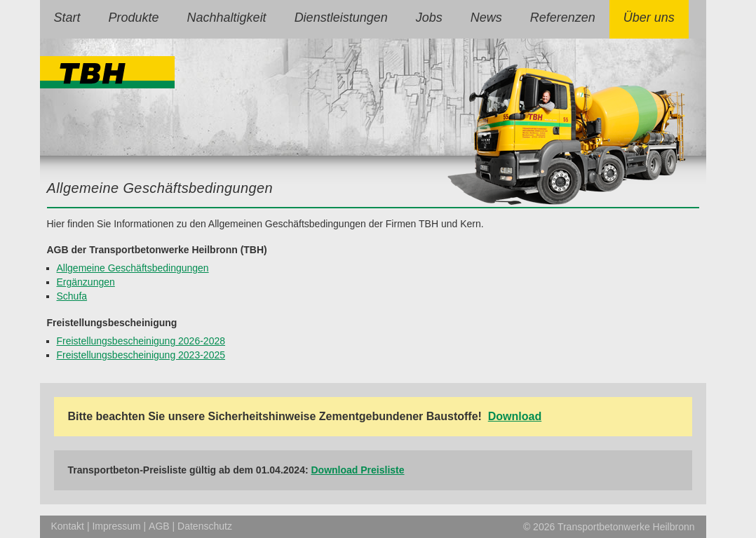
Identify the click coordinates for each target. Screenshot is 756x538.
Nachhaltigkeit (227, 18)
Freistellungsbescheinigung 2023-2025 (141, 355)
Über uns (649, 18)
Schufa (72, 296)
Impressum (116, 526)
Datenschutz (205, 526)
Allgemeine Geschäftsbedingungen (133, 268)
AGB (159, 526)
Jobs (429, 18)
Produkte (134, 18)
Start (67, 18)
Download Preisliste (358, 470)
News (486, 18)
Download (515, 416)
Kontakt (68, 526)
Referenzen (563, 18)
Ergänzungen (86, 282)
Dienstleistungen (341, 18)
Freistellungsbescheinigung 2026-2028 (141, 341)
